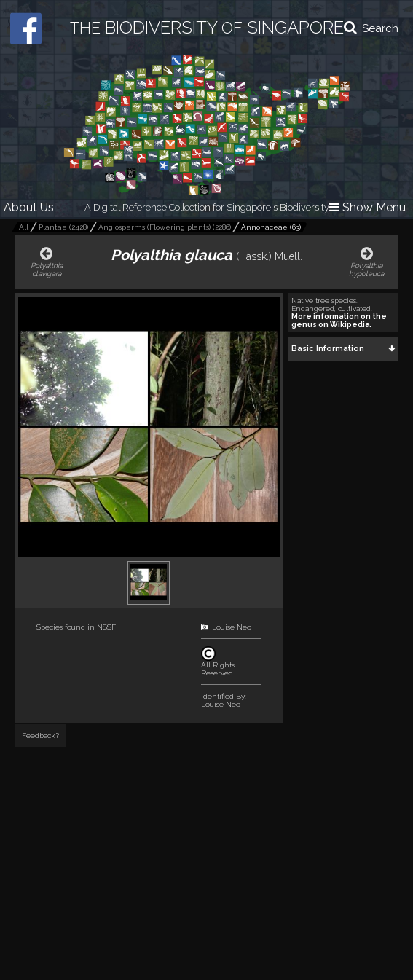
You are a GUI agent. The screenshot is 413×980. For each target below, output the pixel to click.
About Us (29, 207)
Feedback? (40, 736)
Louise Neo (232, 627)
